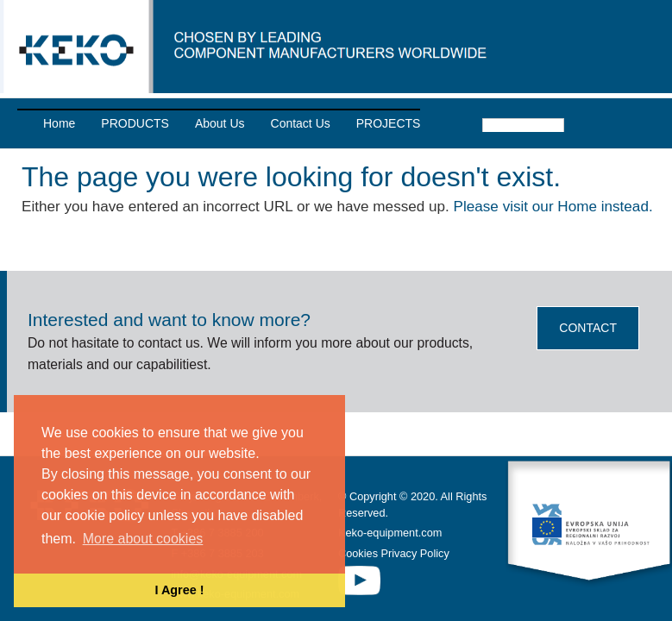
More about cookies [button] (143, 539)
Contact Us (301, 123)
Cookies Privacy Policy (394, 552)
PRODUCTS (135, 123)
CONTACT (588, 328)
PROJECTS (389, 123)
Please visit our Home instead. (553, 207)
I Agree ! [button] (179, 590)
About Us (220, 123)
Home (59, 123)
